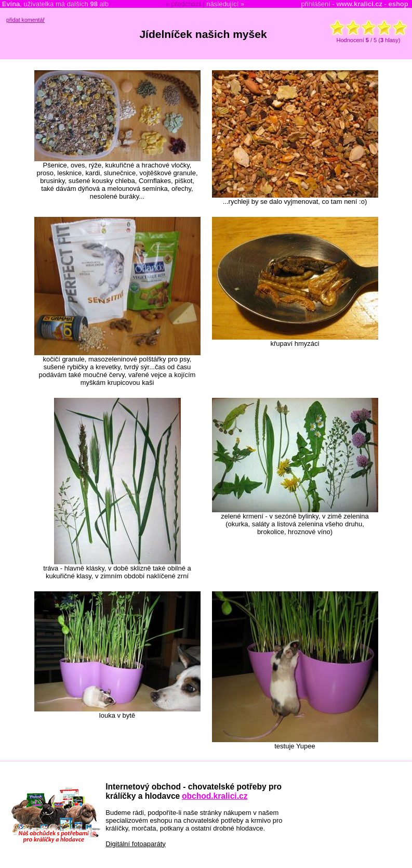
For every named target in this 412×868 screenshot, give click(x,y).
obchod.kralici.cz (215, 796)
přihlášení (316, 4)
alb (99, 4)
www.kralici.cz (360, 4)
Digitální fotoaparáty (136, 844)
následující (222, 4)
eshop (398, 4)
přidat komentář (25, 20)
